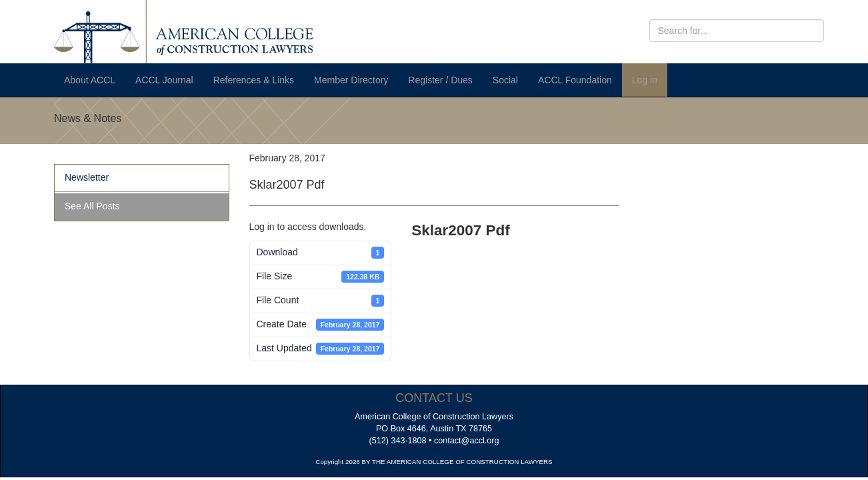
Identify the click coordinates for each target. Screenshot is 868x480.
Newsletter (87, 177)
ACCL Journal (164, 80)
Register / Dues (440, 80)
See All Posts (92, 206)
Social (505, 80)
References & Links (254, 80)
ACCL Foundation (575, 80)
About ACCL (90, 80)
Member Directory (351, 80)
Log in (645, 80)
